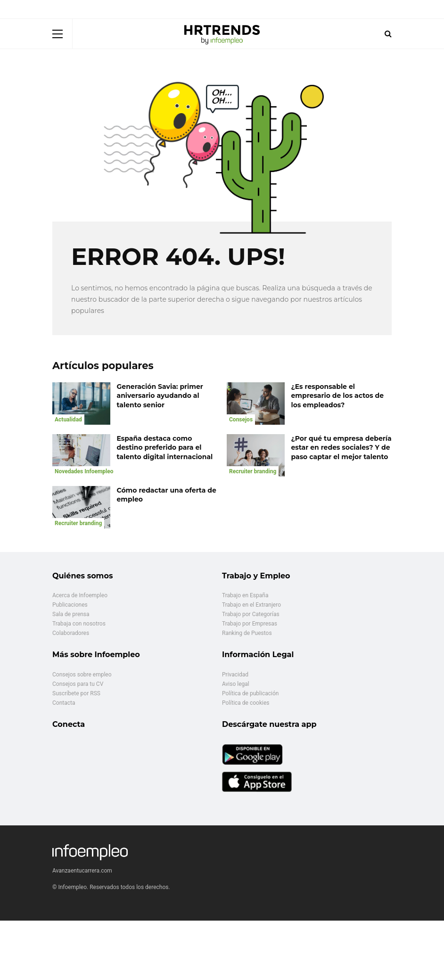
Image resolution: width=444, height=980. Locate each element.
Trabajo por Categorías (251, 614)
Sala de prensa (71, 614)
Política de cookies (246, 703)
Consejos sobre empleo (82, 675)
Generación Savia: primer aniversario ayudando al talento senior (160, 396)
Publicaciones (70, 605)
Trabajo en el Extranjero (251, 605)
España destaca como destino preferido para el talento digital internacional (165, 448)
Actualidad (68, 420)
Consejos (241, 420)
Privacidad (235, 675)
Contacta (64, 703)
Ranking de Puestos (247, 633)
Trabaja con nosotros (79, 624)
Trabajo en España (245, 595)
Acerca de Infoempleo (80, 595)
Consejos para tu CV (78, 684)
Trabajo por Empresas (250, 624)
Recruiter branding (253, 471)
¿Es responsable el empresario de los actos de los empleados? (338, 396)
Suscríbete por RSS (76, 693)
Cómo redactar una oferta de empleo (167, 495)
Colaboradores (71, 633)
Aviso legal (236, 684)
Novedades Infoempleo (84, 471)
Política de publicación (250, 693)
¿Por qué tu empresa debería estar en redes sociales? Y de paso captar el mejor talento (341, 448)
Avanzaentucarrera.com (82, 871)
